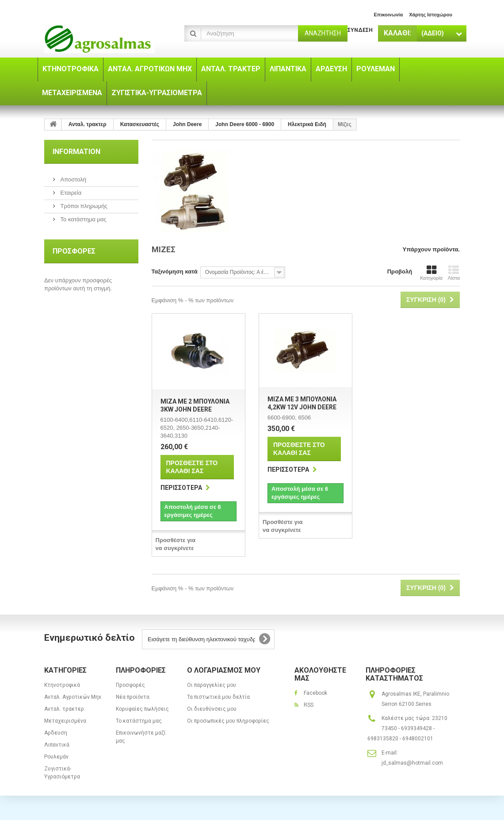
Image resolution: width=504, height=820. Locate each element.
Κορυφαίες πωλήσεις (142, 709)
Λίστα (454, 273)
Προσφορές (74, 251)
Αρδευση (56, 733)
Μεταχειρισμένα (65, 721)
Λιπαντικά (57, 745)
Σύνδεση (360, 30)
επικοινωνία (388, 15)
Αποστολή (73, 179)
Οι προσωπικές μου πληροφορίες (228, 721)
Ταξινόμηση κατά (175, 271)
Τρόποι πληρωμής (83, 206)
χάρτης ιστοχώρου (431, 15)
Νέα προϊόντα (133, 697)
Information (76, 152)
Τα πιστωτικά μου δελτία (218, 697)
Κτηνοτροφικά (62, 685)
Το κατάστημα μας (83, 219)
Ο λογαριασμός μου (224, 670)
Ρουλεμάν (56, 757)
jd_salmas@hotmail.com (412, 763)
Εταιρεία (70, 193)
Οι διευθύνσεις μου (212, 709)
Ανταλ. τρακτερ (64, 709)
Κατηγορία (431, 273)
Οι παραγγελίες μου (212, 685)
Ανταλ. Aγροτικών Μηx (73, 697)
